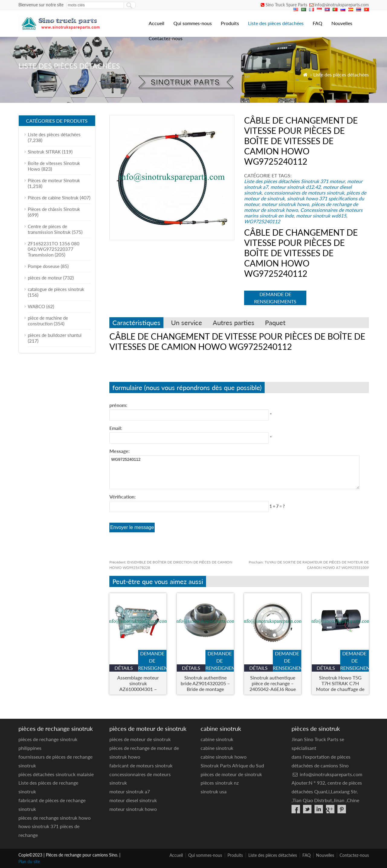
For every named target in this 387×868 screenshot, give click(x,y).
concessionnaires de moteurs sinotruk (304, 193)
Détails (124, 668)
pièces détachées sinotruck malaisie (56, 774)
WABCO (36, 306)
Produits (230, 23)
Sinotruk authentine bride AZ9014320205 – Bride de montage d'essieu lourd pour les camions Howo (205, 683)
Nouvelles (342, 23)
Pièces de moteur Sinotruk (54, 180)
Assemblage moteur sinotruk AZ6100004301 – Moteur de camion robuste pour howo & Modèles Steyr (138, 683)
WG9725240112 (262, 221)
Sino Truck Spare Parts (286, 5)
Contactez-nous (166, 38)
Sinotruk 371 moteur (323, 181)
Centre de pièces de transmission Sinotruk (49, 229)
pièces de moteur (45, 278)
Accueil (156, 23)
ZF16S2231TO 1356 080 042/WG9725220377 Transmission (54, 249)
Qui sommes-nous (193, 23)
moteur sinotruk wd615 (321, 216)
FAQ (318, 23)
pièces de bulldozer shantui (55, 335)
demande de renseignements (275, 298)
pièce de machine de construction (48, 321)
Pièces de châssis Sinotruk (54, 209)
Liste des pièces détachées (276, 23)
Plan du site (29, 862)
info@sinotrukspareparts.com (342, 5)
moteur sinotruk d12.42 (295, 187)
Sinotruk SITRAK (44, 152)
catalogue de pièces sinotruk (56, 289)
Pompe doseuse (44, 266)
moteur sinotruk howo (285, 204)
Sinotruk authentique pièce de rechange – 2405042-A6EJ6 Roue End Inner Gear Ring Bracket (273, 683)
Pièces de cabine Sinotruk (53, 198)
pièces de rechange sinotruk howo (55, 818)
